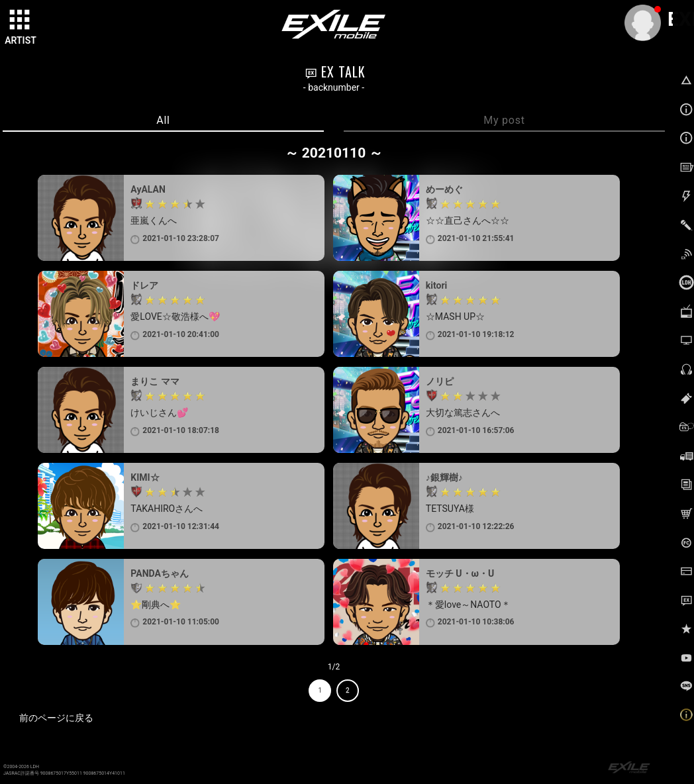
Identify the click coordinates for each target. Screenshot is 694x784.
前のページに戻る (56, 718)
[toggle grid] (21, 21)
